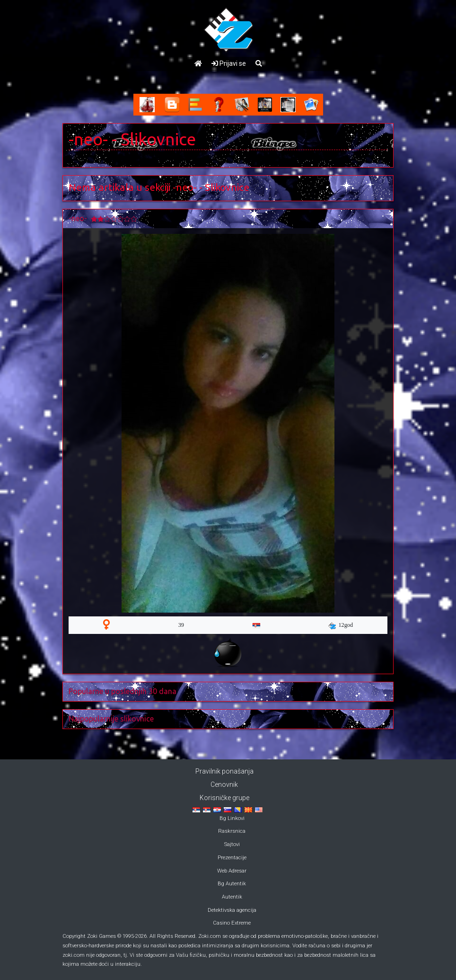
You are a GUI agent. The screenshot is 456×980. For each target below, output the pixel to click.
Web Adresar (232, 871)
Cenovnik (224, 784)
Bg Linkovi (232, 818)
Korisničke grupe (224, 798)
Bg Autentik (232, 884)
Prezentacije (232, 858)
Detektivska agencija (232, 910)
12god (341, 625)
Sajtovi (232, 844)
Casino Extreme (232, 923)
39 (181, 625)
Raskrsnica (232, 831)
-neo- (88, 139)
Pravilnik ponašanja (224, 771)
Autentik (232, 897)
